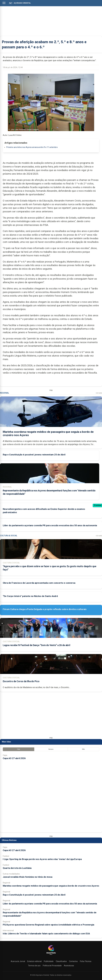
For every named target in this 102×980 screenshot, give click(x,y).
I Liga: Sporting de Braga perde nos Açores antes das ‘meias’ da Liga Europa (42, 859)
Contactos (73, 961)
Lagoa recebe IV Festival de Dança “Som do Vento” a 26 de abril (37, 645)
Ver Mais (99, 393)
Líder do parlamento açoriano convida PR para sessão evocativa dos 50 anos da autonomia (50, 525)
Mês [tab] (83, 749)
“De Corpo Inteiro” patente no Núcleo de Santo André (30, 596)
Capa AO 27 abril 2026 (14, 758)
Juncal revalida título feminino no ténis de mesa (28, 877)
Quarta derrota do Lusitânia (17, 868)
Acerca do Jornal (18, 961)
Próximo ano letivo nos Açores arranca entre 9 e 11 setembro (32, 147)
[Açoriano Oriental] (51, 955)
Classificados (61, 961)
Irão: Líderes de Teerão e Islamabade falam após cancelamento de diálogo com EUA (46, 934)
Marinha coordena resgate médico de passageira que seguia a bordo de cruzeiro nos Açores (51, 886)
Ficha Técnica (86, 961)
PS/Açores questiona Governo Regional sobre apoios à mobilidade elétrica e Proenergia (48, 925)
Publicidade (49, 961)
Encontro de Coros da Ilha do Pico (21, 681)
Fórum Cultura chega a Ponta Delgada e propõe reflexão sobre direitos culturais (45, 609)
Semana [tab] (51, 749)
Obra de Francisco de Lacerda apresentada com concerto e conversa (39, 583)
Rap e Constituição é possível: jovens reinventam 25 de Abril (34, 454)
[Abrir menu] (4, 3)
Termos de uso (34, 966)
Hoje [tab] (19, 749)
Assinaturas (69, 966)
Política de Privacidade (52, 966)
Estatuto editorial (34, 961)
